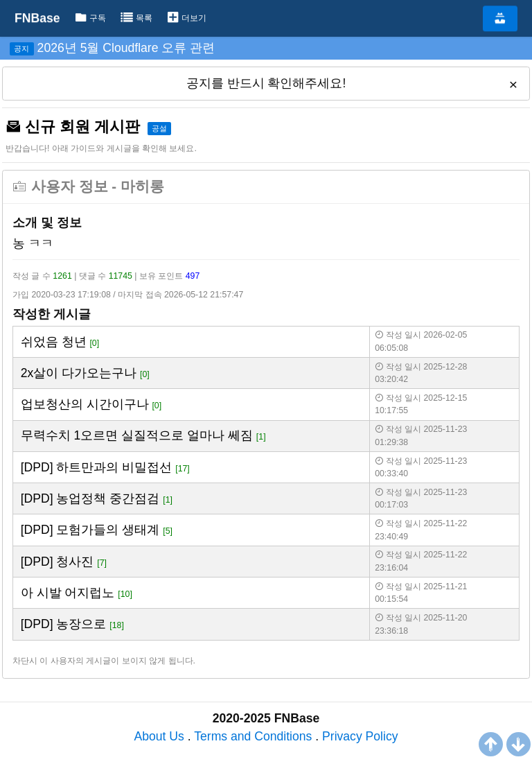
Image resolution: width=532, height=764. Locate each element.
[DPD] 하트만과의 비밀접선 (97, 467)
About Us (159, 736)
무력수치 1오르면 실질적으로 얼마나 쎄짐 (137, 435)
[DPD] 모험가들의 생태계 (90, 530)
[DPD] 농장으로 (64, 624)
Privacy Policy (360, 736)
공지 (21, 49)
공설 (159, 128)
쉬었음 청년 (54, 342)
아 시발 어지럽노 (68, 593)
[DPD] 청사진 (57, 562)
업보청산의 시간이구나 (85, 404)
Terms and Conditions (253, 736)
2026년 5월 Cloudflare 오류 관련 (126, 48)
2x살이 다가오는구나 (79, 373)
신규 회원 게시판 (73, 127)
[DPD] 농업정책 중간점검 (90, 498)
